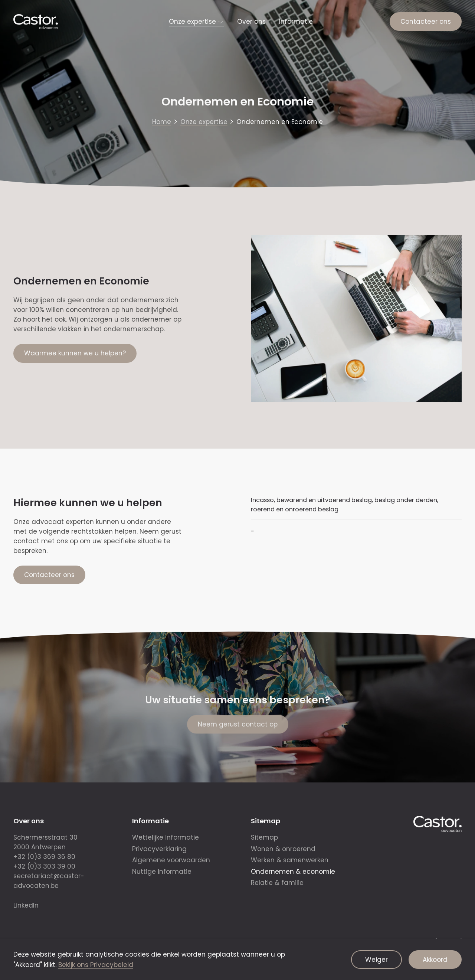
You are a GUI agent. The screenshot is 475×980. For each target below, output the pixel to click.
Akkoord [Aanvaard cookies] (435, 960)
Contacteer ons (426, 22)
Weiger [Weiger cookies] (376, 960)
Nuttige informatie (162, 872)
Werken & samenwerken (290, 860)
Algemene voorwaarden (171, 860)
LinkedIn (26, 905)
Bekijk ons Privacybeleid (96, 965)
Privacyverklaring (159, 849)
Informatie (296, 22)
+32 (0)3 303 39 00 (44, 866)
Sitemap (264, 837)
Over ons (251, 22)
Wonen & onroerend (283, 849)
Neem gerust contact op (238, 729)
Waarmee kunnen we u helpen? (75, 353)
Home (162, 122)
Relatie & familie (277, 883)
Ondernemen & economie (293, 872)
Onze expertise (192, 22)
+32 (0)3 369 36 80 (44, 857)
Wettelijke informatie (166, 837)
